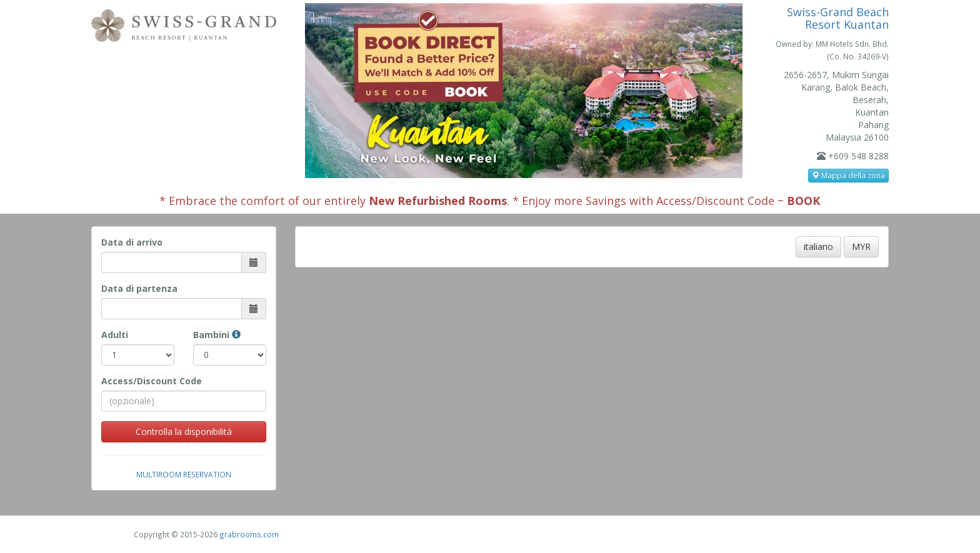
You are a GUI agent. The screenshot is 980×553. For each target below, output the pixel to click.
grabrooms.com (249, 534)
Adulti (115, 335)
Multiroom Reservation (184, 474)
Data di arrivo (132, 242)
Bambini (217, 335)
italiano (818, 247)
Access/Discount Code (152, 381)
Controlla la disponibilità (184, 431)
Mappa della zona (848, 175)
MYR (861, 247)
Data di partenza (139, 288)
